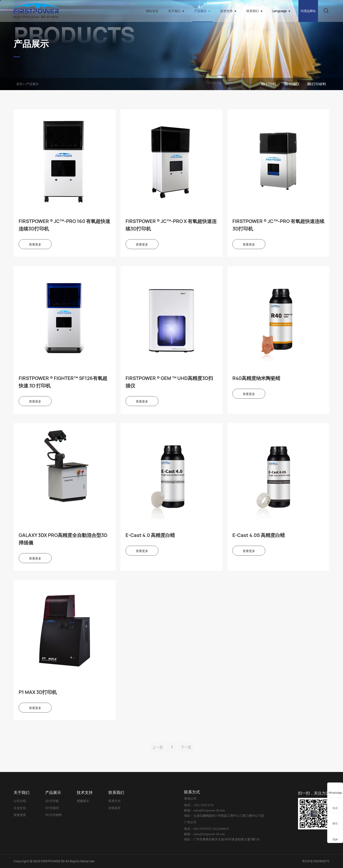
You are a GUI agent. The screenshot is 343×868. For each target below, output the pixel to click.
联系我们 (255, 11)
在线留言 (115, 808)
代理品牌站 (308, 11)
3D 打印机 (268, 84)
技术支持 (228, 11)
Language (281, 11)
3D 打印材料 (317, 84)
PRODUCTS (74, 33)
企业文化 (20, 808)
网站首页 (152, 11)
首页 (19, 84)
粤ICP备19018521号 (316, 861)
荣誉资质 (20, 815)
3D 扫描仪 (292, 84)
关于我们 (176, 11)
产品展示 (202, 11)
